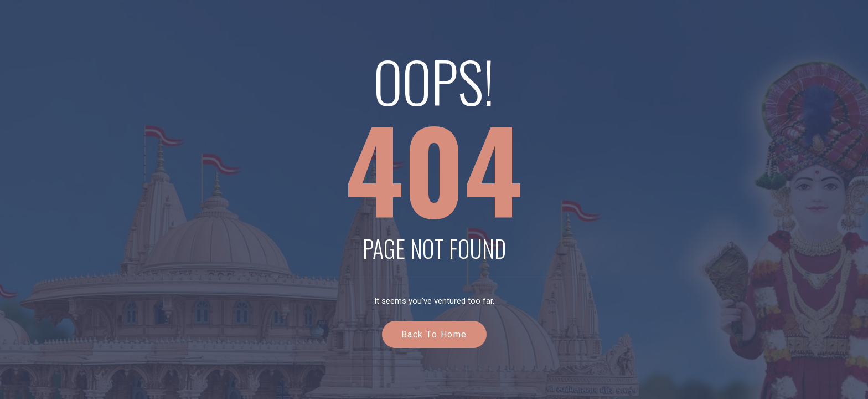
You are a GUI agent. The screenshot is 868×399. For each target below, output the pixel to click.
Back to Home (434, 334)
